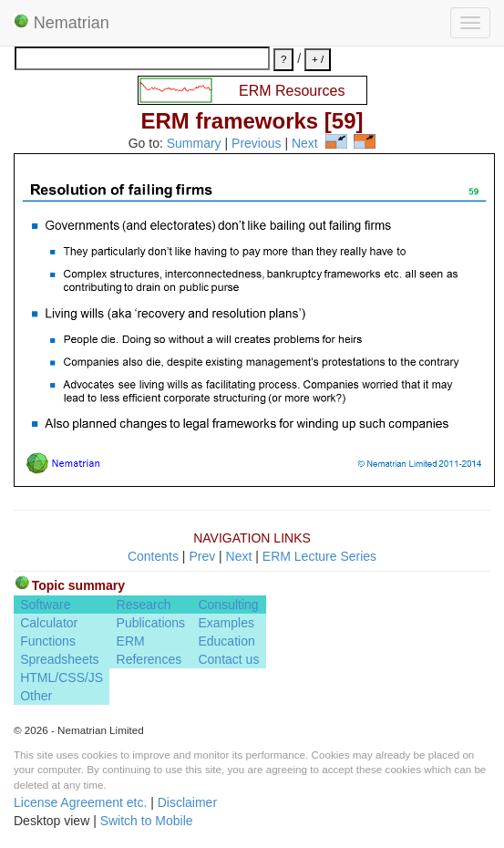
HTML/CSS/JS (62, 677)
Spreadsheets (59, 659)
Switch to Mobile (147, 821)
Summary (194, 144)
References (149, 659)
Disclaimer (187, 802)
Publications (151, 623)
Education (226, 641)
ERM (131, 641)
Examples (226, 623)
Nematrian (62, 23)
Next (305, 144)
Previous (256, 144)
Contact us (228, 659)
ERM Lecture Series (319, 556)
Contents (153, 556)
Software (45, 605)
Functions (48, 641)
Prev (202, 556)
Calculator (49, 623)
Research (144, 605)
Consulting (228, 605)
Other (36, 696)
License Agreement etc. (80, 802)
